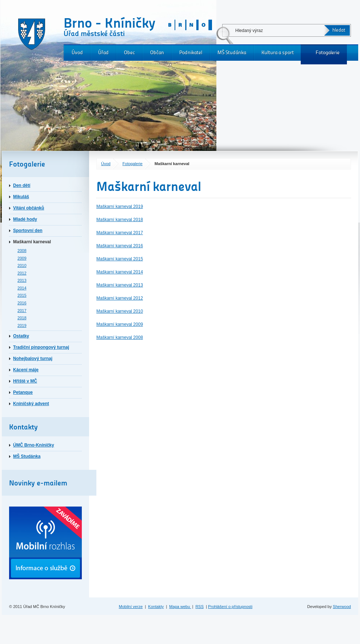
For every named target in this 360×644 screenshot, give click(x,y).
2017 (22, 311)
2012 (22, 273)
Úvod (77, 53)
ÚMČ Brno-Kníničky (34, 445)
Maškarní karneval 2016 (120, 246)
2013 (22, 280)
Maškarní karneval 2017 (120, 233)
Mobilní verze (131, 607)
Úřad (103, 53)
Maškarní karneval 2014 (120, 272)
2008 (22, 251)
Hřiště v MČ (25, 381)
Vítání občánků (29, 208)
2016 (22, 303)
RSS (199, 607)
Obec (129, 53)
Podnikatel (191, 53)
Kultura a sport (278, 53)
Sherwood (342, 607)
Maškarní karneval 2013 (120, 285)
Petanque (23, 392)
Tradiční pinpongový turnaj (41, 347)
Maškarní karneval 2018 (120, 220)
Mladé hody (25, 219)
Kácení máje (26, 370)
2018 (22, 318)
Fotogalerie (328, 53)
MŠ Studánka (232, 53)
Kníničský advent (31, 404)
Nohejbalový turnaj (33, 359)
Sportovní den (28, 231)
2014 (22, 288)
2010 (22, 265)
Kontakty (156, 607)
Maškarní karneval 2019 (120, 207)
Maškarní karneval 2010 (120, 311)
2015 (22, 295)
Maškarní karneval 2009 (120, 324)
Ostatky (21, 336)
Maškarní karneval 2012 (120, 298)
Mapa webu (180, 607)
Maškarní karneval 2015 (120, 259)
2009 (22, 258)
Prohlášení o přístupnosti (230, 607)
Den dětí (22, 185)
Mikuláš (21, 197)
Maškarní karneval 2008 (120, 337)
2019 (22, 325)
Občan (157, 53)
